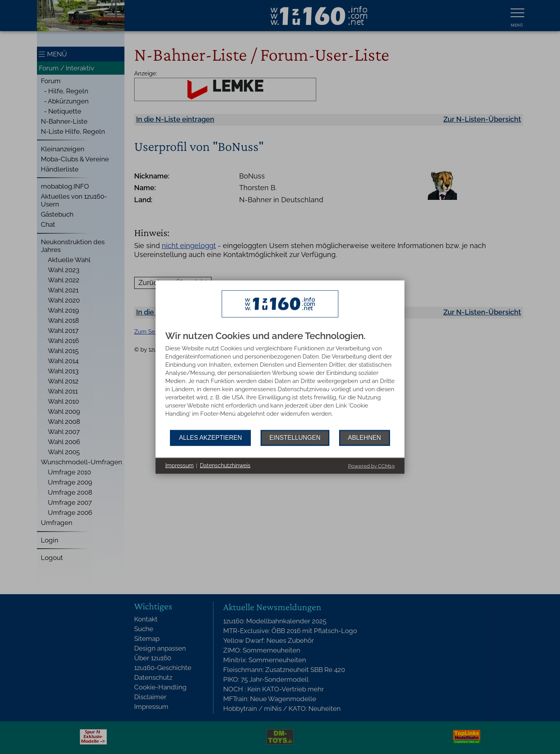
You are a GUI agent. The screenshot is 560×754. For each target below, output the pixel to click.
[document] (280, 380)
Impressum (179, 465)
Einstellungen (295, 438)
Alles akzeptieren (210, 438)
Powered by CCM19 (371, 466)
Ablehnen (365, 438)
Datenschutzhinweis (225, 465)
